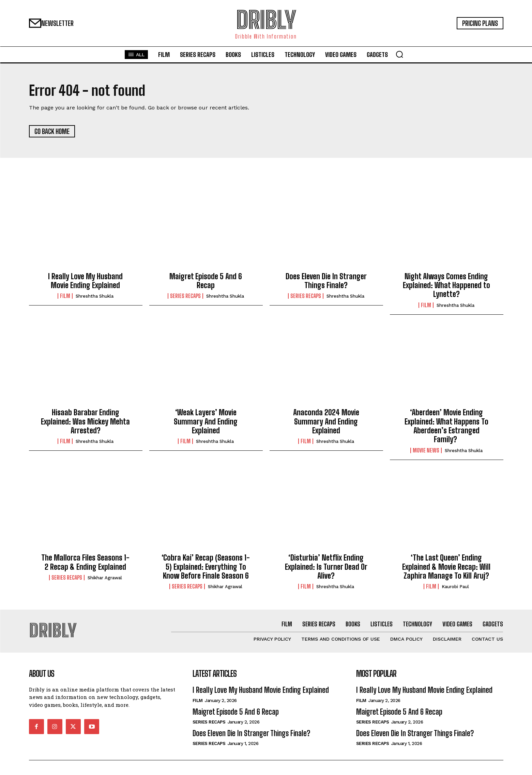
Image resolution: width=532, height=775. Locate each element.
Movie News (426, 451)
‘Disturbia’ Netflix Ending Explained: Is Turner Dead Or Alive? (326, 567)
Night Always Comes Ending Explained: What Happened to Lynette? (446, 286)
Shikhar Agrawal (105, 578)
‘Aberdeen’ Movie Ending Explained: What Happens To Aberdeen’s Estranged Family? (446, 427)
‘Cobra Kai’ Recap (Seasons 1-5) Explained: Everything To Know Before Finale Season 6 (206, 567)
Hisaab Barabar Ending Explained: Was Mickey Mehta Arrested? (85, 422)
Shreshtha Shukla (95, 297)
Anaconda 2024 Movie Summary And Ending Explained (326, 422)
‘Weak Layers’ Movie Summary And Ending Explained (206, 422)
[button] (399, 54)
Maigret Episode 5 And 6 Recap (206, 281)
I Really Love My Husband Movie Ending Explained (85, 281)
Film (65, 297)
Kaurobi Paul (455, 587)
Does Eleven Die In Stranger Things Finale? (326, 281)
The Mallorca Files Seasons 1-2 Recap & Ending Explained (85, 562)
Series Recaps (185, 297)
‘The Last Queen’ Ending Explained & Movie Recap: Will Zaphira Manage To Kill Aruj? (446, 567)
